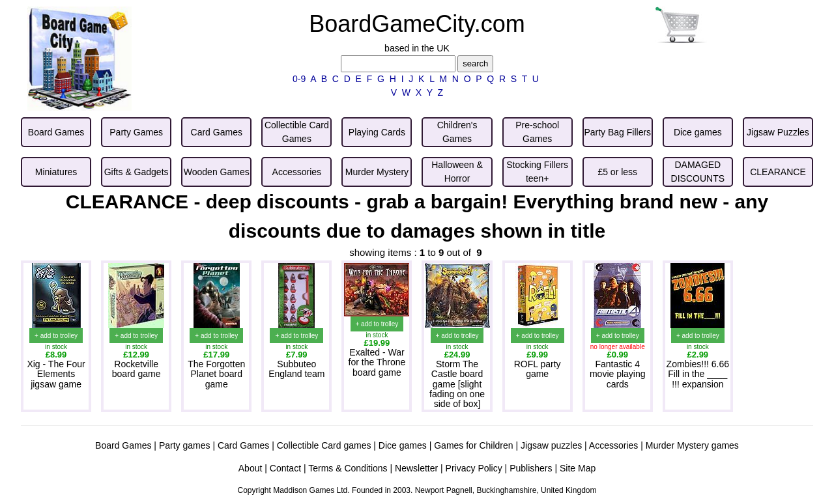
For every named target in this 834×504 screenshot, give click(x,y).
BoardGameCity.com (417, 24)
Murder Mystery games (692, 445)
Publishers (531, 468)
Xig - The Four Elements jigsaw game (56, 374)
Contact (285, 468)
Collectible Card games (324, 445)
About (251, 468)
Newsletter (416, 468)
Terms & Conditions (348, 468)
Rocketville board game (137, 369)
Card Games (243, 445)
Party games (185, 445)
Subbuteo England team (296, 369)
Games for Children (473, 445)
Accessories (613, 445)
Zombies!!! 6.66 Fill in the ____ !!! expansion (698, 374)
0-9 (299, 79)
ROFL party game (538, 369)
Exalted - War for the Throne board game (377, 362)
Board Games (123, 445)
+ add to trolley (56, 336)
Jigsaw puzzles (551, 445)
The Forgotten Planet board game (216, 374)
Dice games (403, 445)
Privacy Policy (474, 468)
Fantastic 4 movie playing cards (618, 374)
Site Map (578, 468)
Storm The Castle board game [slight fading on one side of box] (457, 384)
